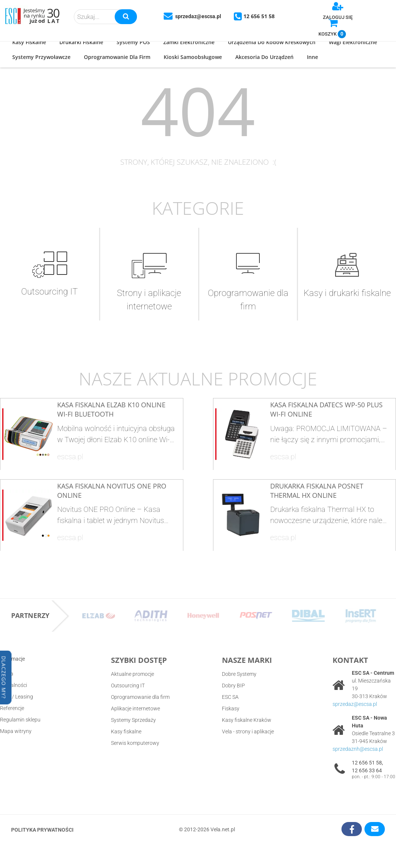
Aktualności (14, 685)
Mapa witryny (16, 731)
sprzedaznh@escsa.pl (358, 749)
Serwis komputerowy (135, 743)
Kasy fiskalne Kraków (247, 720)
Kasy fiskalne (126, 731)
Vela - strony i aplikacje (248, 731)
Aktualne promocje (132, 674)
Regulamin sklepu (20, 720)
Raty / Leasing (17, 697)
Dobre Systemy (239, 674)
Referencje (12, 708)
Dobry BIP (233, 685)
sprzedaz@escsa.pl (355, 704)
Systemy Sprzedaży (133, 720)
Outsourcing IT (128, 685)
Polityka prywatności (42, 830)
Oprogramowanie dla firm (140, 697)
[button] (29, 43)
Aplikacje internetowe (135, 708)
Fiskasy (231, 708)
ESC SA (230, 697)
